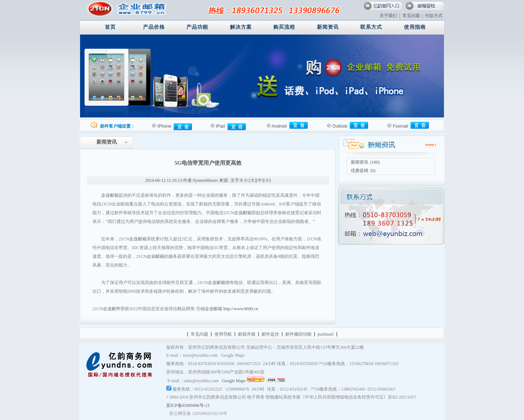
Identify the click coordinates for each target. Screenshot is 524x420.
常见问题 (411, 16)
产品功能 (197, 27)
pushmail (326, 334)
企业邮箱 (110, 195)
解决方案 (241, 27)
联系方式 (371, 27)
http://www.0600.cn (241, 309)
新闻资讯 (328, 27)
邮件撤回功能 (298, 334)
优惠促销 (360, 171)
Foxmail (400, 126)
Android (279, 126)
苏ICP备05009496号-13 (188, 405)
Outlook (340, 126)
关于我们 (388, 16)
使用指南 (415, 27)
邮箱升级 (247, 334)
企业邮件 (112, 309)
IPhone (164, 126)
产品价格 (154, 27)
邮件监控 (270, 334)
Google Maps (244, 381)
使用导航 (223, 334)
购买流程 (284, 27)
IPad (221, 126)
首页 (110, 27)
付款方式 (434, 16)
